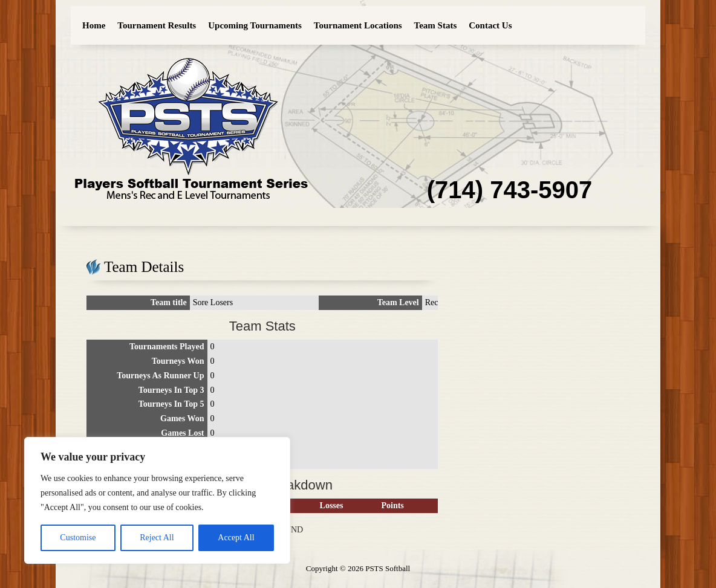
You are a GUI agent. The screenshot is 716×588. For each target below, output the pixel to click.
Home (94, 25)
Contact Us (490, 25)
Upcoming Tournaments (255, 25)
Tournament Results (157, 25)
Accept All (236, 538)
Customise (78, 538)
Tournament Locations (358, 25)
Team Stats (436, 25)
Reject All (157, 538)
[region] (157, 500)
